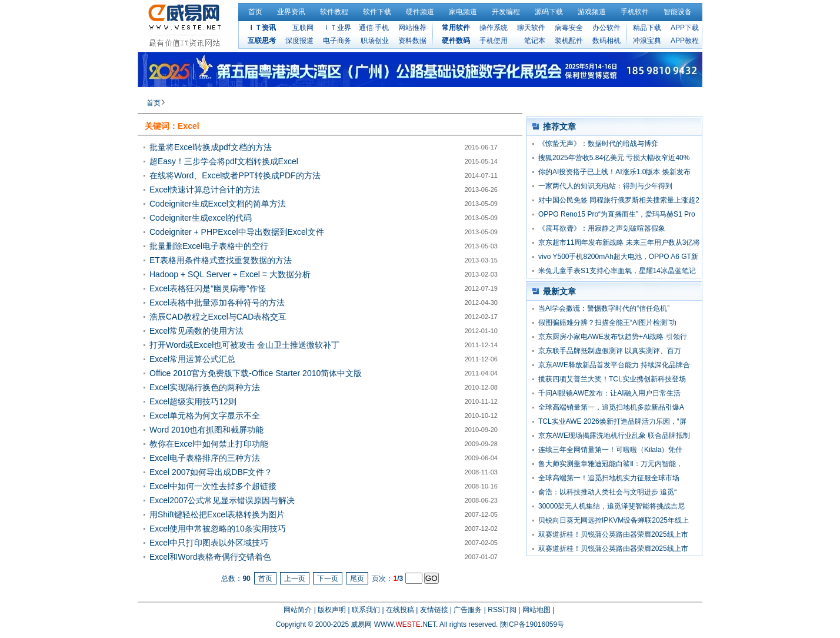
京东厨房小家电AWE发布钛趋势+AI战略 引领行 (613, 337)
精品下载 (647, 28)
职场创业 (375, 41)
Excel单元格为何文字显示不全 (205, 416)
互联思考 (262, 41)
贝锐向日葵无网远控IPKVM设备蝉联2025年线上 (614, 520)
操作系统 (494, 28)
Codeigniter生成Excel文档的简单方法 (218, 204)
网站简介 (298, 610)
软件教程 (334, 12)
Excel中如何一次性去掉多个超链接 (213, 486)
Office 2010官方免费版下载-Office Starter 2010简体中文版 (256, 373)
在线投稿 (400, 610)
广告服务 (468, 610)
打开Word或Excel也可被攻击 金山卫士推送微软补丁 (244, 345)
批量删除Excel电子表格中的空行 (209, 246)
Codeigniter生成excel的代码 (201, 218)
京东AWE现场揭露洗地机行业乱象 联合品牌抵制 (614, 436)
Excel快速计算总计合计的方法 (205, 190)
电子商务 (337, 41)
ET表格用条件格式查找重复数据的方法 (221, 260)
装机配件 (569, 41)
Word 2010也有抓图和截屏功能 (206, 430)
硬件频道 (420, 12)
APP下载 (685, 28)
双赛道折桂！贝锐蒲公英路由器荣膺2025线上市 (613, 534)
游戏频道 (592, 12)
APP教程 (685, 41)
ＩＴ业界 (337, 28)
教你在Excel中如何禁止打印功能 (209, 444)
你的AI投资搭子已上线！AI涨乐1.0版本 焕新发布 (614, 172)
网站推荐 (412, 28)
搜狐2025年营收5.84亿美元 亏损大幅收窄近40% (614, 158)
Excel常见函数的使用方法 (196, 331)
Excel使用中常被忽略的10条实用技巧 (218, 529)
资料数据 (412, 41)
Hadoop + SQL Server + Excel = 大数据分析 (230, 274)
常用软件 (456, 28)
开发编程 (506, 12)
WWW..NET (405, 624)
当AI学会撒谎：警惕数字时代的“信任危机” (604, 308)
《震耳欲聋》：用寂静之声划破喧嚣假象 (602, 228)
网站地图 (536, 610)
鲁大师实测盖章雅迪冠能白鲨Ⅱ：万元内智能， (611, 464)
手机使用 (494, 41)
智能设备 (678, 12)
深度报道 (299, 41)
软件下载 (377, 12)
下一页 (328, 579)
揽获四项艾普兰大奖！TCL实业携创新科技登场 (612, 379)
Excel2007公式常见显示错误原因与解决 (222, 500)
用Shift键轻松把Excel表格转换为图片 (217, 514)
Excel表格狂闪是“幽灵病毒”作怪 (208, 288)
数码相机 (606, 41)
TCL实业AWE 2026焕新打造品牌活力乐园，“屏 (612, 421)
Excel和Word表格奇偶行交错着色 (210, 557)
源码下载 (549, 12)
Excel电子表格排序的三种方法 (205, 458)
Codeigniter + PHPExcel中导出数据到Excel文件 (237, 232)
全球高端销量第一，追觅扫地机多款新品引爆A (611, 407)
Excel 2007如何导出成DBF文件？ (211, 472)
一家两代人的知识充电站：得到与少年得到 (605, 186)
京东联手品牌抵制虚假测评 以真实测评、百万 (610, 351)
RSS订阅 (502, 610)
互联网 (303, 28)
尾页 (357, 579)
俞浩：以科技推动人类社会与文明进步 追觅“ (607, 492)
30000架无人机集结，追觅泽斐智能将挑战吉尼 (611, 506)
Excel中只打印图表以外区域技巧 (209, 543)
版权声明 (332, 610)
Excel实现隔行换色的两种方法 (205, 387)
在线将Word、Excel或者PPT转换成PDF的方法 (235, 175)
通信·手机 (374, 28)
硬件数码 (456, 41)
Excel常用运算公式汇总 (192, 359)
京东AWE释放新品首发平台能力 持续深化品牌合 (614, 365)
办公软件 (606, 28)
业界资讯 (291, 12)
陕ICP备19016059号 (532, 624)
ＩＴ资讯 (262, 28)
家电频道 (463, 12)
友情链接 (434, 610)
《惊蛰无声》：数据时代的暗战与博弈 (598, 144)
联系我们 (366, 610)
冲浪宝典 (647, 41)
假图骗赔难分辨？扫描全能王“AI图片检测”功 (607, 323)
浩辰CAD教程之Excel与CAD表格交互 (218, 317)
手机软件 (635, 12)
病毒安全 (569, 28)
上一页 (295, 579)
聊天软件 (531, 28)
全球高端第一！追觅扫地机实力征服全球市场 (609, 478)
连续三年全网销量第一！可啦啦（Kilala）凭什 (610, 450)
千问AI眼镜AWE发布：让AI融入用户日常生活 (609, 393)
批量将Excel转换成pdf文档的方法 (211, 147)
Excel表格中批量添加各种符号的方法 (217, 303)
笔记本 (535, 41)
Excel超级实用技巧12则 (193, 401)
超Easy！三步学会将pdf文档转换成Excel (224, 161)
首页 (255, 12)
